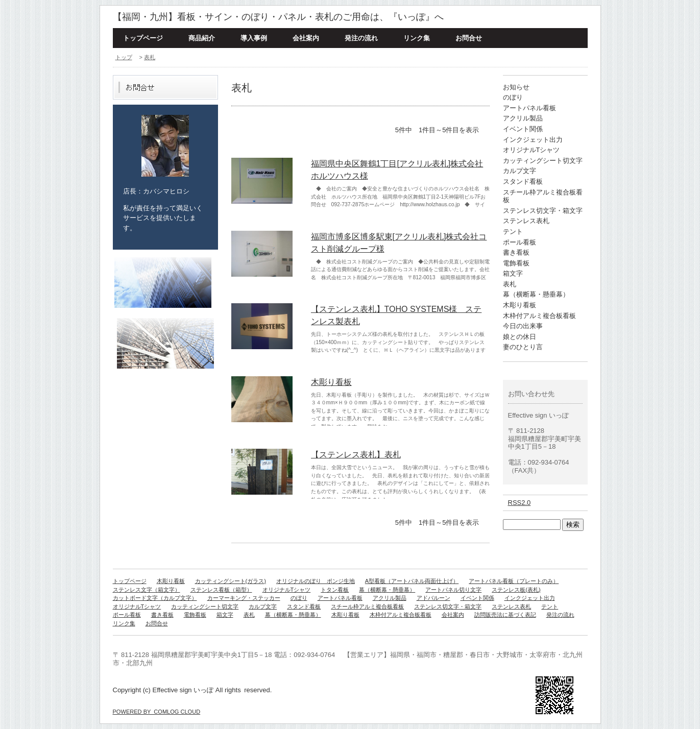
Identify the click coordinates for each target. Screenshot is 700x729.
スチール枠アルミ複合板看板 (367, 606)
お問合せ (469, 38)
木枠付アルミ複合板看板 (539, 316)
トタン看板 (335, 590)
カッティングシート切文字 (543, 161)
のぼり (513, 97)
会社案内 (306, 38)
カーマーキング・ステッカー (244, 598)
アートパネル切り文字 (453, 590)
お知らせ (516, 87)
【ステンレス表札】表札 (356, 455)
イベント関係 (523, 129)
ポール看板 (520, 242)
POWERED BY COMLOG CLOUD (157, 712)
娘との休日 (520, 337)
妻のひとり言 (523, 347)
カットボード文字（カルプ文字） (155, 598)
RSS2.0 (520, 503)
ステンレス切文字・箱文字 (543, 211)
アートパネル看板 (529, 108)
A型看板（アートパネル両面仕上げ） (412, 581)
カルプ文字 (520, 171)
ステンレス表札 (526, 221)
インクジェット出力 (533, 140)
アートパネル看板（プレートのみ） (514, 581)
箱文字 (513, 273)
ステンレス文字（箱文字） (147, 590)
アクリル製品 (523, 118)
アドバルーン (433, 598)
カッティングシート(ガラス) (231, 581)
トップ (124, 57)
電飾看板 (516, 263)
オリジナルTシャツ (532, 150)
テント (513, 232)
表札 (150, 57)
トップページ (143, 38)
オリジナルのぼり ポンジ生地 (316, 581)
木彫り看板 (331, 382)
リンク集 (417, 38)
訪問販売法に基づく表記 (505, 615)
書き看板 (516, 252)
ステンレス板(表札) (516, 590)
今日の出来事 (523, 326)
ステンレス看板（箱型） (221, 590)
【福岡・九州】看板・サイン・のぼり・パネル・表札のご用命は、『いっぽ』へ (278, 17)
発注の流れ (361, 38)
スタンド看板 (523, 181)
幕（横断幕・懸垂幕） (536, 294)
